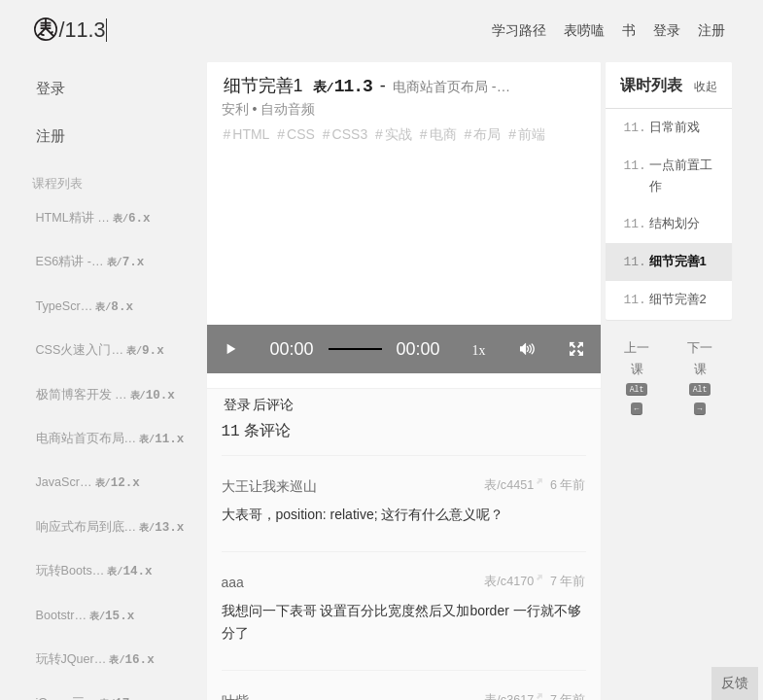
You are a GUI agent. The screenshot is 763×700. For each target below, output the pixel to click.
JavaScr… (89, 483)
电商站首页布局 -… (451, 87)
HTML (251, 134)
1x (479, 349)
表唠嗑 (584, 30)
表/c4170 (509, 581)
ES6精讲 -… (92, 262)
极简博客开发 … (107, 395)
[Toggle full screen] (576, 349)
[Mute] (527, 349)
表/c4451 (509, 485)
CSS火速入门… (102, 350)
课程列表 (57, 183)
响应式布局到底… (112, 527)
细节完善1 (263, 86)
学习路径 (519, 30)
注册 (711, 30)
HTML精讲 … (95, 218)
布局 (487, 134)
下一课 (700, 380)
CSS (301, 134)
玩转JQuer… (97, 660)
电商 (443, 134)
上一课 (637, 380)
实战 (399, 134)
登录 (667, 30)
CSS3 (350, 134)
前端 (532, 134)
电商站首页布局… (112, 439)
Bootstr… (87, 616)
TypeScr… (87, 307)
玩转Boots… (96, 571)
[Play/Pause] (231, 349)
